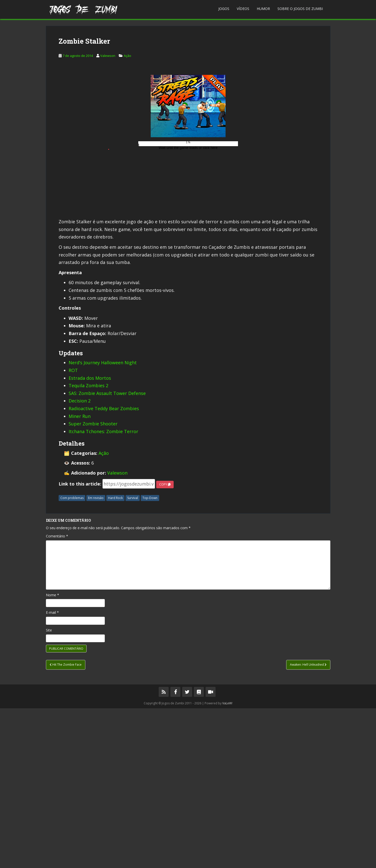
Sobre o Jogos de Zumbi (300, 9)
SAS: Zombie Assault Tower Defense (107, 553)
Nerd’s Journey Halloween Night (103, 522)
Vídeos (243, 9)
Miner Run (80, 576)
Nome (53, 755)
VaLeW (227, 863)
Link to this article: (80, 643)
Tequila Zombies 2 (88, 545)
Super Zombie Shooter (93, 583)
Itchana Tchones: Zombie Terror (103, 591)
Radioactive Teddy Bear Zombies (104, 568)
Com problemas (72, 658)
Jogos (224, 9)
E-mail (52, 772)
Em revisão (96, 658)
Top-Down (150, 658)
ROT (73, 530)
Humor (263, 9)
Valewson (108, 132)
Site (49, 790)
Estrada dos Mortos (90, 538)
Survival (133, 658)
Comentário (57, 696)
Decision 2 (80, 560)
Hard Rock (115, 658)
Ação (127, 132)
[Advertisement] (188, 61)
